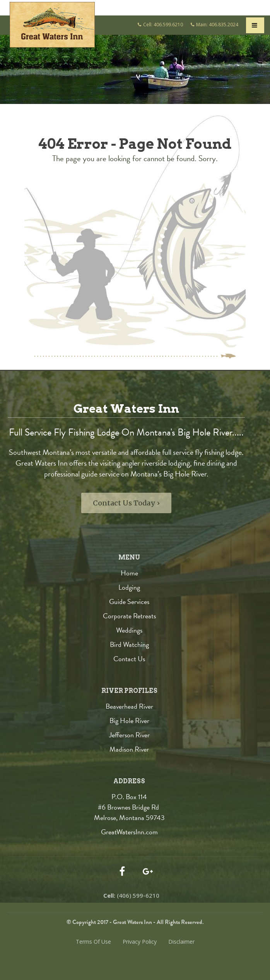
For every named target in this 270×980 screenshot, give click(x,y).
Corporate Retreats (129, 616)
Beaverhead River (129, 706)
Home (129, 573)
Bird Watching (129, 644)
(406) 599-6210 (131, 895)
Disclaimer (181, 942)
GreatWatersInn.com (129, 832)
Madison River (129, 749)
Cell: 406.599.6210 (163, 25)
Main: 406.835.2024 (217, 25)
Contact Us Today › (126, 503)
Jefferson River (129, 735)
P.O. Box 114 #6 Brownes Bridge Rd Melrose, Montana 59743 (129, 807)
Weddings (129, 630)
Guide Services (129, 601)
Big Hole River (129, 721)
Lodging (129, 587)
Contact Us (129, 659)
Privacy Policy (140, 942)
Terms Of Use (93, 942)
